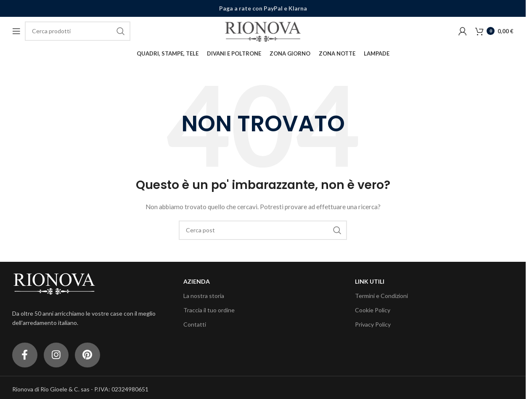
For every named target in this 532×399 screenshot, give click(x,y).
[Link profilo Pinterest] (88, 355)
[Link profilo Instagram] (56, 355)
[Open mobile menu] (16, 31)
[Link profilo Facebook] (25, 355)
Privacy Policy (373, 325)
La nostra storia (204, 296)
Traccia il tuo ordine (209, 310)
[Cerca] (78, 31)
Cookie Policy (373, 310)
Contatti (195, 325)
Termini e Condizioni (381, 296)
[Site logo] (263, 31)
